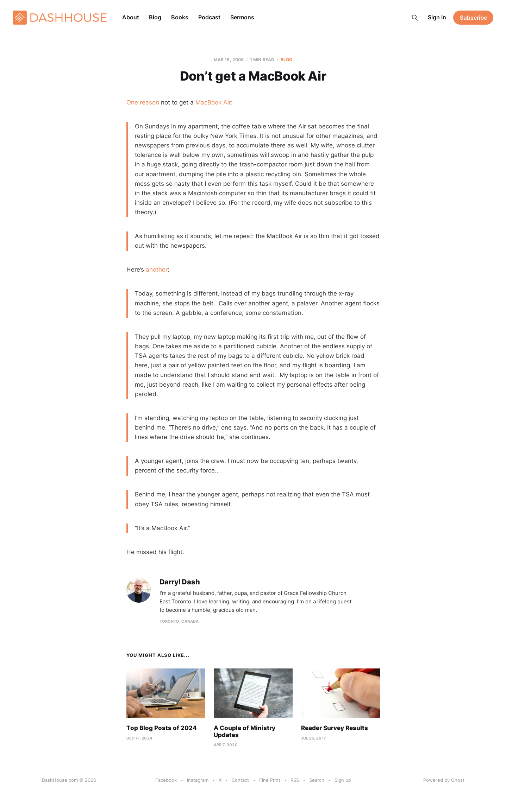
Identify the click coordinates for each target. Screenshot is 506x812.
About (131, 17)
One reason (143, 102)
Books (180, 17)
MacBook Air (213, 102)
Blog (155, 17)
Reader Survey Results (335, 728)
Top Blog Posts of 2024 (162, 728)
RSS (295, 780)
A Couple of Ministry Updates (245, 731)
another (157, 269)
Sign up (343, 780)
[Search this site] (415, 18)
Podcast (209, 17)
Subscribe (473, 18)
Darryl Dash (180, 582)
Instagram (198, 780)
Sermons (242, 17)
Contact (240, 780)
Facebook (166, 780)
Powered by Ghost (444, 780)
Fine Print (270, 780)
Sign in (437, 17)
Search (317, 780)
